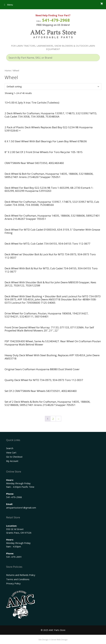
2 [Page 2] (53, 419)
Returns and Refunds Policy (21, 575)
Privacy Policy (13, 583)
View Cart (11, 453)
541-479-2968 (56, 20)
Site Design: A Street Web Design (53, 640)
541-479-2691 (14, 557)
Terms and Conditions (18, 579)
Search (10, 448)
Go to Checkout (14, 457)
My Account (12, 461)
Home (8, 70)
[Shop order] (53, 87)
